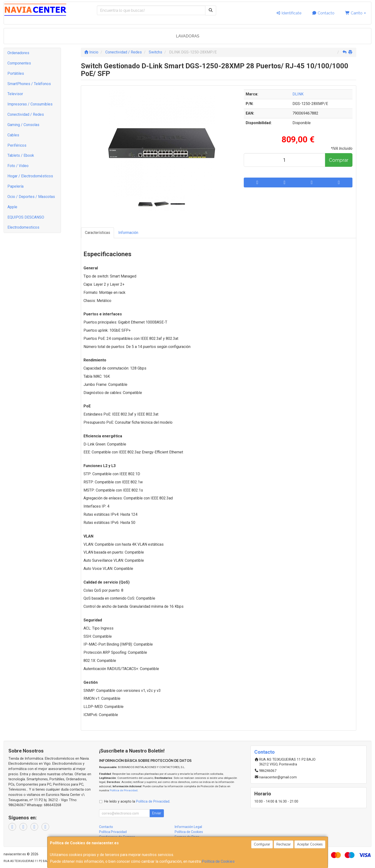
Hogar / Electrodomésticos (30, 176)
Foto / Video (18, 166)
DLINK (298, 94)
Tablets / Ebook (21, 155)
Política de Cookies (218, 861)
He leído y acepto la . (137, 801)
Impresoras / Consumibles (30, 104)
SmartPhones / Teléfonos (29, 84)
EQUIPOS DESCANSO (26, 217)
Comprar (339, 160)
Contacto (323, 13)
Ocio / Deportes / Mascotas (31, 197)
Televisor (15, 94)
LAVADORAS (188, 36)
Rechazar (284, 844)
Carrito (355, 13)
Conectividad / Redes (26, 114)
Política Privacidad (113, 832)
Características (98, 233)
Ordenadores (18, 53)
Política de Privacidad (124, 790)
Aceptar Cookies (310, 844)
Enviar (157, 813)
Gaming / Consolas (23, 125)
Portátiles (16, 73)
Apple (12, 207)
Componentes (19, 63)
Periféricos (17, 145)
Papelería (15, 186)
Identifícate (289, 13)
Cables (13, 135)
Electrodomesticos (23, 227)
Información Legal (188, 827)
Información (128, 233)
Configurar (262, 844)
